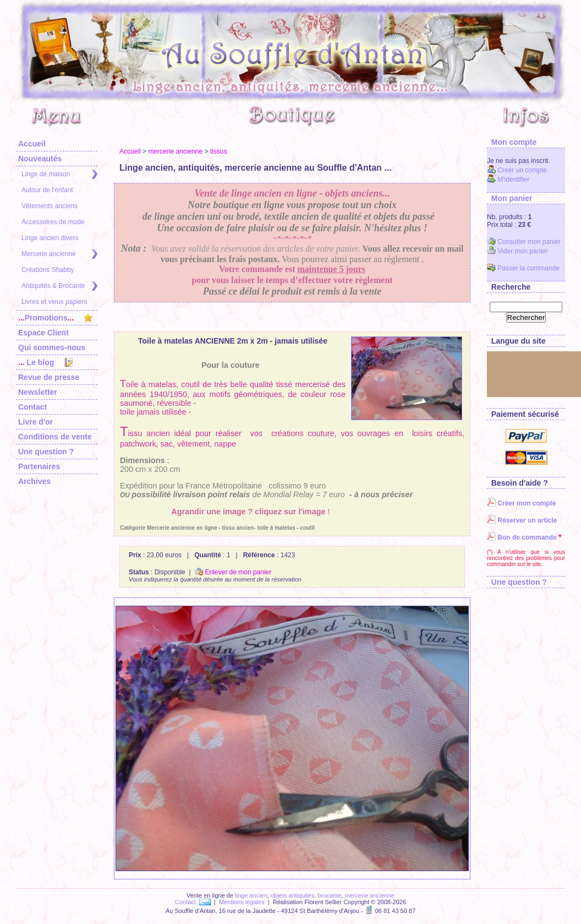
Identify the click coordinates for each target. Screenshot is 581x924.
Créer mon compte (521, 503)
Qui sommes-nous (52, 347)
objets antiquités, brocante (306, 895)
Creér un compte (517, 170)
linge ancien (251, 895)
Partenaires (39, 466)
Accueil (32, 144)
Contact (32, 407)
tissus (219, 151)
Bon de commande (522, 537)
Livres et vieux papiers (54, 302)
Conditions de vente (55, 437)
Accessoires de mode (53, 222)
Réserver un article (522, 520)
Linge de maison (59, 174)
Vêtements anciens (50, 206)
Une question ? (46, 452)
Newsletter (38, 392)
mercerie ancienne (175, 151)
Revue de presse (49, 377)
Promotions (55, 318)
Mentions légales (242, 902)
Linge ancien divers (50, 238)
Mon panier (509, 198)
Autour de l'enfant (47, 190)
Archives (34, 481)
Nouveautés (40, 159)
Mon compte (512, 142)
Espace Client (43, 333)
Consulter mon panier (524, 242)
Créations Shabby (48, 270)
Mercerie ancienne (59, 254)
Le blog (45, 362)
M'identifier (508, 180)
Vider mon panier (517, 251)
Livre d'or (35, 422)
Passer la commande (523, 268)
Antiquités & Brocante (59, 286)
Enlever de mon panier (233, 572)
